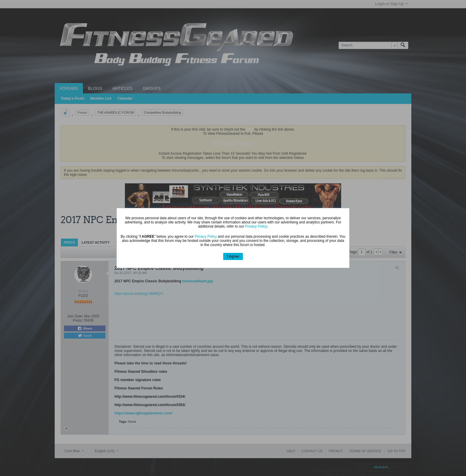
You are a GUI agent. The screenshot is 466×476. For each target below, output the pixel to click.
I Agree (233, 256)
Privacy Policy (256, 226)
